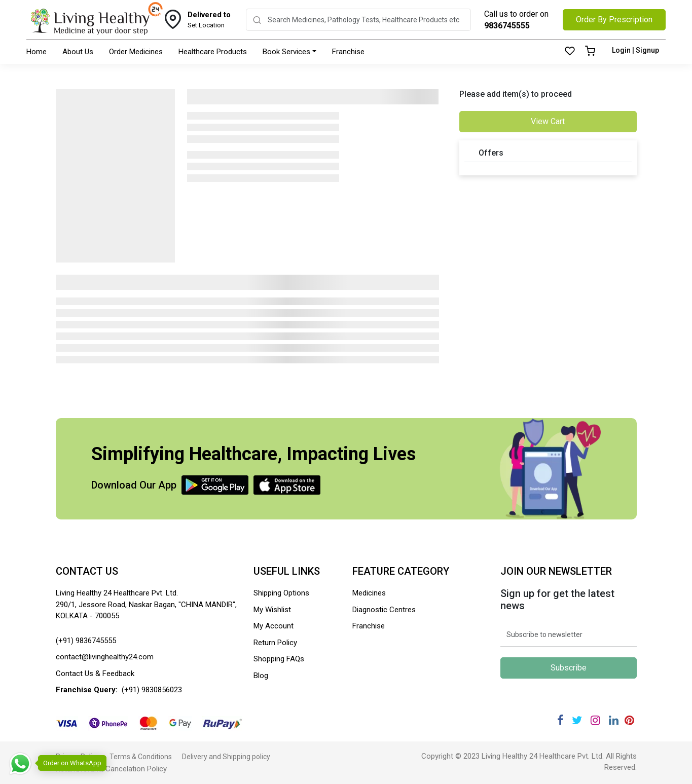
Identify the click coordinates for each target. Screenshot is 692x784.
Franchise (348, 52)
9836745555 (507, 26)
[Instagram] (595, 720)
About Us (78, 52)
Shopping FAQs (279, 659)
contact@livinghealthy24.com (105, 657)
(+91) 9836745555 (86, 641)
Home (37, 52)
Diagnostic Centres (384, 610)
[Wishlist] (570, 52)
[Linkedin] (614, 720)
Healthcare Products (213, 52)
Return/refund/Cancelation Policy (111, 769)
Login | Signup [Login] (635, 50)
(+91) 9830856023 (152, 690)
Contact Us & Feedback (95, 674)
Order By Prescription (614, 20)
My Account (274, 626)
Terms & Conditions (141, 757)
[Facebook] (560, 720)
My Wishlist (272, 610)
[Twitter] (577, 720)
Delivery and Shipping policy (226, 757)
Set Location (209, 19)
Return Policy (275, 643)
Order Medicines (136, 52)
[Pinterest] (630, 720)
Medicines (369, 593)
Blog (261, 676)
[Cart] (590, 52)
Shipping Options (281, 593)
